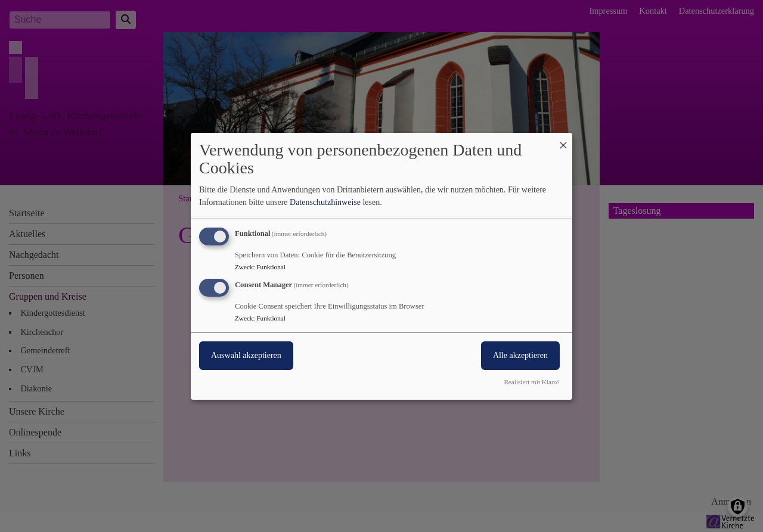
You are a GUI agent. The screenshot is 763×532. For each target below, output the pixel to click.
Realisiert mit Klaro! (531, 382)
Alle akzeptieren (520, 355)
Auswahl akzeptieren (246, 355)
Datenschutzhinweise (325, 202)
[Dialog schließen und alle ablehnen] (563, 140)
